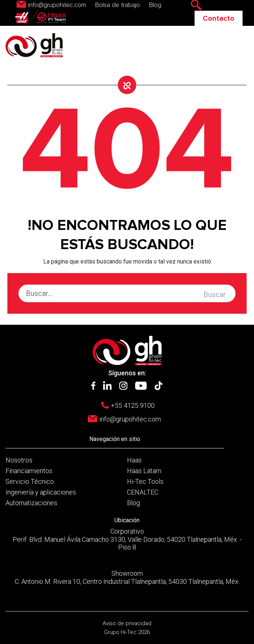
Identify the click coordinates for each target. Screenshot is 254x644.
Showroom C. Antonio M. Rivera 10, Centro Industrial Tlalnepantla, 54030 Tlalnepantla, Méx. (127, 577)
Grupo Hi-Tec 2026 (127, 632)
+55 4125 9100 (133, 405)
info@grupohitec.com (57, 5)
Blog (155, 5)
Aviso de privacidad (127, 623)
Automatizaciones (31, 503)
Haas (134, 460)
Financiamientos (29, 471)
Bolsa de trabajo (118, 5)
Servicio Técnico (30, 481)
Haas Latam (144, 471)
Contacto (219, 18)
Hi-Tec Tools (145, 481)
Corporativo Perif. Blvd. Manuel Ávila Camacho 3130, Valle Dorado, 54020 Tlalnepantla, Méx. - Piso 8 (127, 539)
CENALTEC (143, 492)
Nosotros (19, 460)
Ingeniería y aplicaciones (41, 492)
